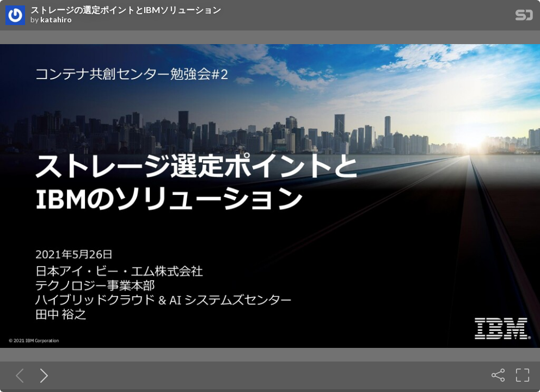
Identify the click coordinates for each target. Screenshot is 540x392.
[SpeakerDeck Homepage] (524, 17)
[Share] (498, 375)
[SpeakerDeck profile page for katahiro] (15, 16)
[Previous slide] (17, 375)
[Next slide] (42, 375)
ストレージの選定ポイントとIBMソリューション (126, 10)
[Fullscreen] (523, 375)
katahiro (56, 20)
